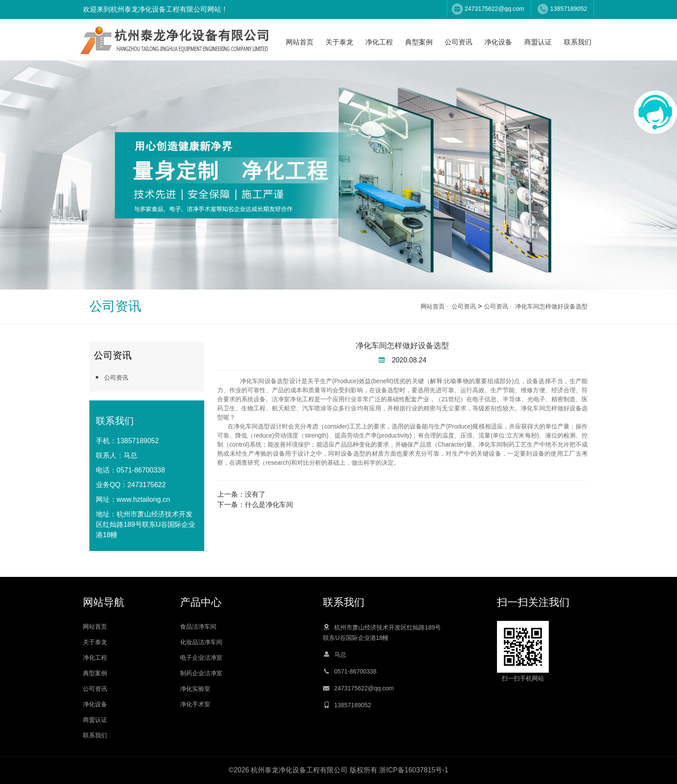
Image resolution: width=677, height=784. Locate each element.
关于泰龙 (339, 42)
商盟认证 (538, 42)
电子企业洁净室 (201, 658)
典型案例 (419, 42)
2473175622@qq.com (494, 9)
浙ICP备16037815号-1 (414, 770)
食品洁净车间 (198, 627)
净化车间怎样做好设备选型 (551, 306)
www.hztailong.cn (143, 499)
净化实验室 (195, 689)
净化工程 (379, 42)
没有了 (255, 494)
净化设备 (498, 42)
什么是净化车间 (269, 505)
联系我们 (578, 42)
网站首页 (300, 42)
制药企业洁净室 (201, 673)
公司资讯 (459, 42)
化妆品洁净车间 (201, 642)
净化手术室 (195, 704)
